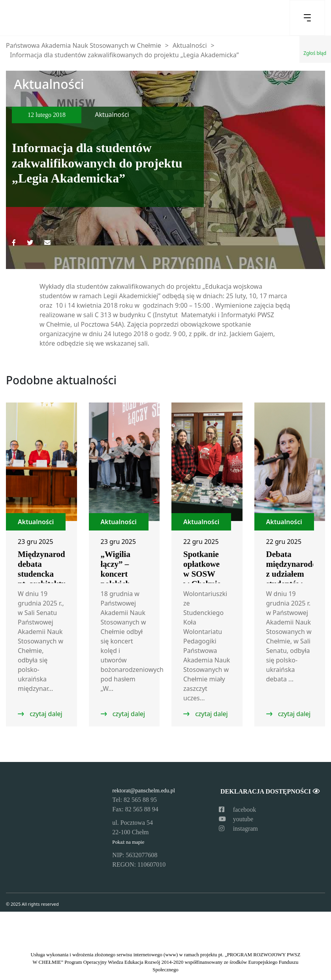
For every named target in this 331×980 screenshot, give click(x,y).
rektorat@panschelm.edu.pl (144, 790)
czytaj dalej (45, 714)
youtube (236, 819)
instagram (238, 829)
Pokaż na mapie (128, 842)
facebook (238, 810)
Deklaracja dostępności (270, 791)
